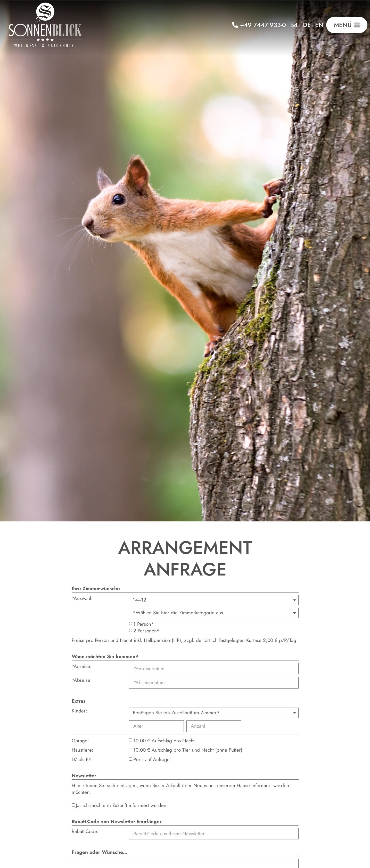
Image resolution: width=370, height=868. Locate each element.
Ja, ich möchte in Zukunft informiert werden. (122, 805)
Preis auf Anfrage (151, 759)
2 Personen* (146, 631)
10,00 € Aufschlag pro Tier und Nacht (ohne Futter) (188, 750)
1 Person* (143, 624)
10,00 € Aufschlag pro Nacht (164, 741)
